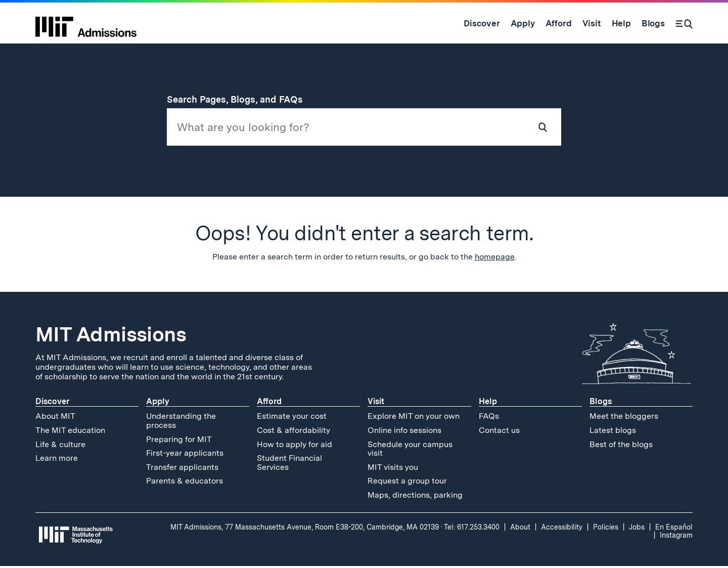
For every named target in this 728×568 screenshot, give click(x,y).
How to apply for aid (294, 446)
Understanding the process (181, 423)
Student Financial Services (289, 465)
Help (488, 403)
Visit (376, 403)
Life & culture (60, 446)
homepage (495, 259)
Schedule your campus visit (410, 450)
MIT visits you (393, 469)
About (520, 529)
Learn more (57, 460)
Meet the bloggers (624, 418)
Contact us (499, 432)
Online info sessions (404, 432)
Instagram (676, 537)
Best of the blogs (621, 446)
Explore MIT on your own (414, 418)
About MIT (55, 418)
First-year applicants (185, 455)
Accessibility (562, 529)
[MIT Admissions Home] (86, 23)
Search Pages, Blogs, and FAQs (241, 99)
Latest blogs (613, 432)
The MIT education (70, 432)
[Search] (684, 23)
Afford (269, 403)
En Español (674, 529)
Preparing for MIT (179, 441)
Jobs (637, 529)
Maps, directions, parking (415, 497)
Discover (52, 403)
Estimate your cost (292, 418)
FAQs (489, 418)
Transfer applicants (182, 469)
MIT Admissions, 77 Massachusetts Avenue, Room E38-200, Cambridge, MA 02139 (305, 529)
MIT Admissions (111, 336)
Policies (606, 529)
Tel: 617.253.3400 (472, 529)
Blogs (601, 403)
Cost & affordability (293, 432)
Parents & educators (185, 483)
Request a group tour (407, 483)
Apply (158, 403)
